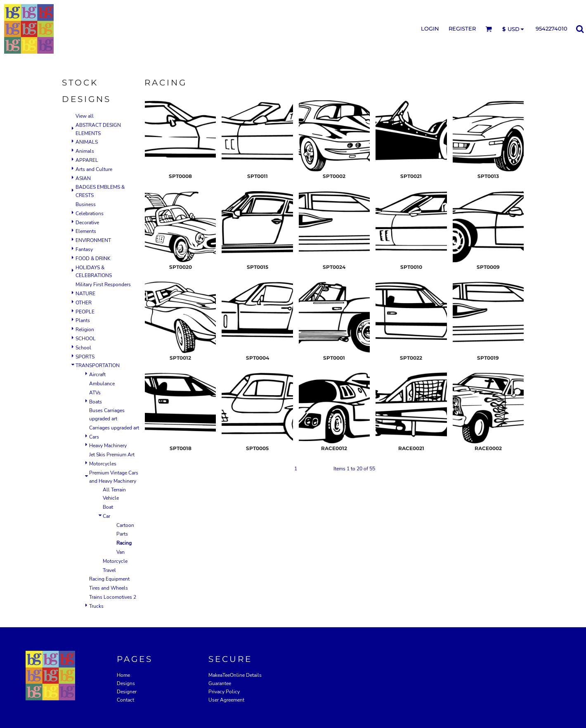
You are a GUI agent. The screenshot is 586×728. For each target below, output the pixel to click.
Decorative (87, 223)
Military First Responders (103, 285)
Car (106, 516)
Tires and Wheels (109, 588)
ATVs (95, 393)
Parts (122, 534)
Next (322, 469)
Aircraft (97, 375)
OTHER (84, 303)
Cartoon (125, 525)
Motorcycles (103, 464)
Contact (125, 700)
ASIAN (83, 178)
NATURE (85, 294)
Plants (83, 320)
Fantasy (84, 249)
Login (430, 28)
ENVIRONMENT (93, 240)
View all (85, 116)
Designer (127, 692)
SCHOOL (86, 339)
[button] (489, 29)
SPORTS (85, 357)
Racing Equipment (109, 579)
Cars (94, 437)
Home (123, 675)
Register (462, 28)
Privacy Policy (224, 692)
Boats (96, 402)
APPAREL (87, 160)
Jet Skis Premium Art (112, 455)
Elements (86, 231)
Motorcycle (115, 561)
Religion (85, 330)
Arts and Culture (94, 169)
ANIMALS (87, 142)
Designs (126, 683)
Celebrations (90, 213)
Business (86, 204)
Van (121, 552)
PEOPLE (85, 312)
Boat (108, 507)
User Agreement (226, 700)
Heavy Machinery (108, 446)
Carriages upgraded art (114, 428)
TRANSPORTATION (98, 365)
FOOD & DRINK (93, 258)
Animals (85, 151)
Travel (109, 570)
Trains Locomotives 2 (113, 597)
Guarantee (220, 683)
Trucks (96, 606)
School (83, 348)
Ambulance (102, 384)
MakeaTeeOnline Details (235, 675)
